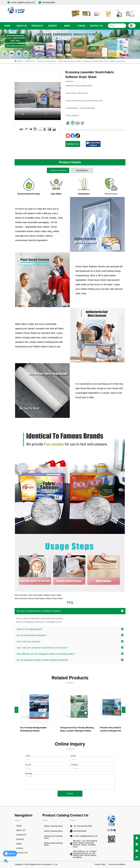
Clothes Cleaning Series (46, 61)
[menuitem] (37, 26)
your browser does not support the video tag (38, 95)
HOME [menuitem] (7, 26)
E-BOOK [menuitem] (82, 26)
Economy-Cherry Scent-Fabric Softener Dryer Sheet (41, 598)
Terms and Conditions (117, 864)
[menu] (52, 26)
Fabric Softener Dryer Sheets (70, 61)
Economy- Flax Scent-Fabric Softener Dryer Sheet (40, 595)
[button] (37, 26)
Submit (70, 794)
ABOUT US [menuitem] (22, 26)
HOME (20, 61)
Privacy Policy (100, 864)
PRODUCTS (30, 61)
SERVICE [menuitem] (52, 26)
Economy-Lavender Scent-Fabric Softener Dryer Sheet (105, 61)
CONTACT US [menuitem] (96, 26)
